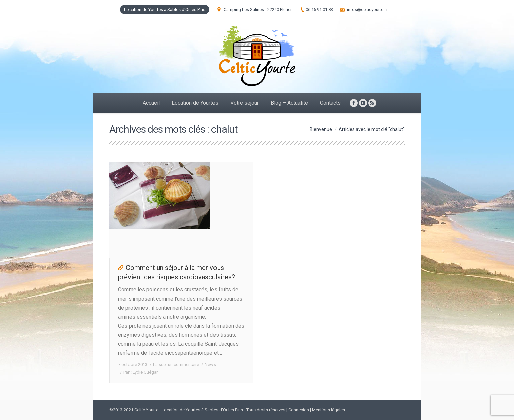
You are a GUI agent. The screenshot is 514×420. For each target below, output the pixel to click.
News (210, 365)
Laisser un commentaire (176, 365)
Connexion (299, 410)
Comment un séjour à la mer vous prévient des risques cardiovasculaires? (177, 272)
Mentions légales (328, 410)
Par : (141, 372)
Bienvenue (321, 129)
